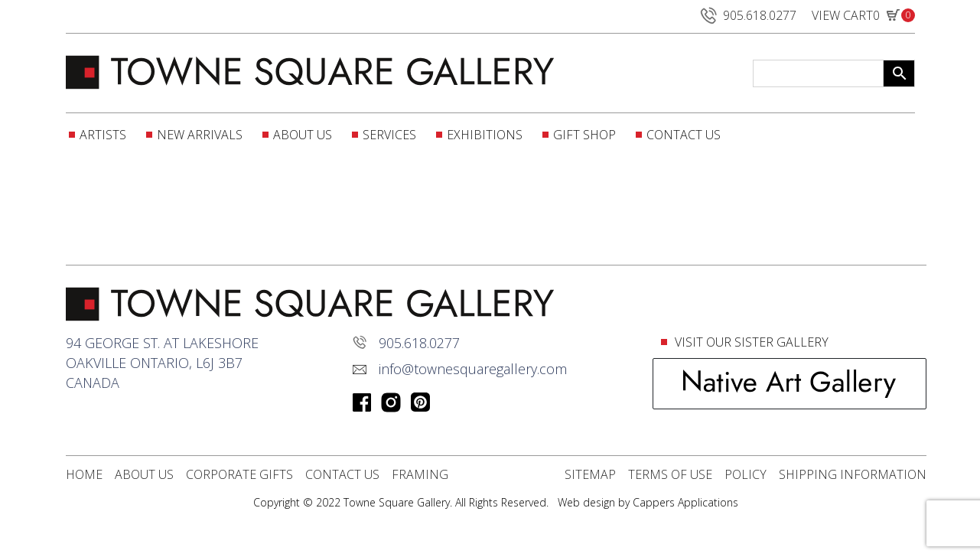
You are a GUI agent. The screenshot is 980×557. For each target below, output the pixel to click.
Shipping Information (853, 474)
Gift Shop (584, 135)
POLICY (746, 474)
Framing (420, 474)
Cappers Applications (685, 502)
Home (84, 474)
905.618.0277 (747, 15)
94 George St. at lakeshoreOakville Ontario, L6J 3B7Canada (162, 363)
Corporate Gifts (239, 474)
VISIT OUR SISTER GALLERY (750, 342)
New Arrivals (200, 135)
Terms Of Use (670, 474)
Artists (103, 135)
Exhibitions (485, 135)
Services (389, 135)
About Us (303, 135)
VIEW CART (863, 18)
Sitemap (590, 474)
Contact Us (684, 135)
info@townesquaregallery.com (473, 369)
